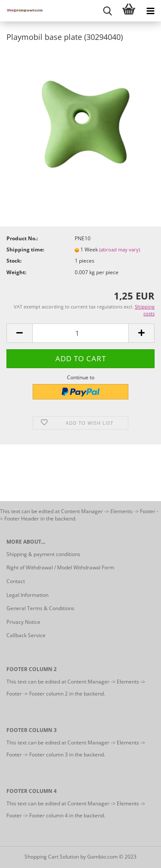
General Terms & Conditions (40, 608)
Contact (16, 581)
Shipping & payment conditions (43, 554)
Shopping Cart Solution (52, 857)
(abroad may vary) (120, 250)
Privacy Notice (23, 622)
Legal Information (27, 595)
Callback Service (26, 635)
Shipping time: (25, 250)
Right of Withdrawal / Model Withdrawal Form (60, 567)
